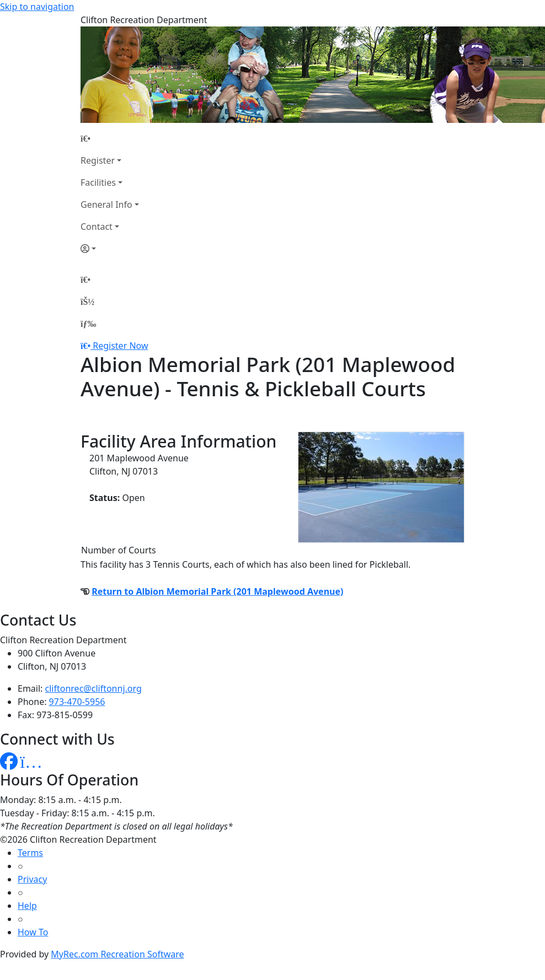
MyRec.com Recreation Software (117, 954)
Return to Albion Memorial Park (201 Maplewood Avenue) (217, 591)
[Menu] (88, 324)
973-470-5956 (77, 702)
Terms (30, 853)
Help (27, 906)
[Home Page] (110, 138)
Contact (97, 227)
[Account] (110, 249)
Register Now (120, 346)
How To (33, 932)
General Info (106, 204)
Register (98, 160)
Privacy (32, 879)
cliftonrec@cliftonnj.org (93, 688)
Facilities (98, 182)
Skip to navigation (37, 7)
